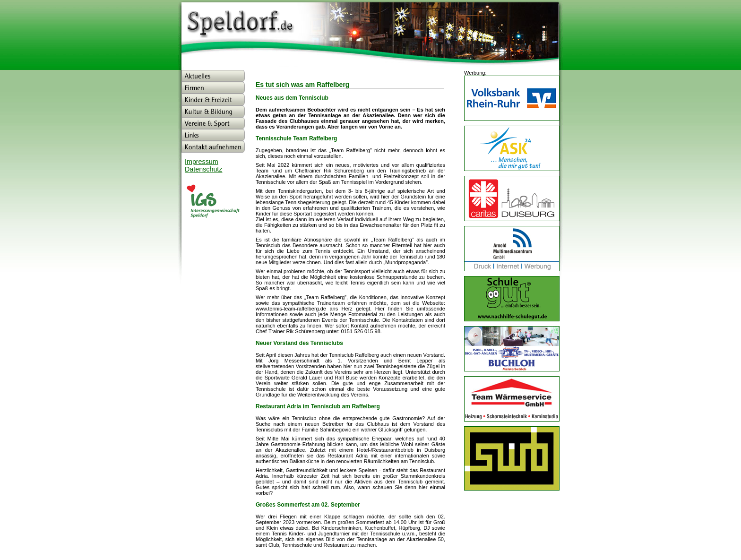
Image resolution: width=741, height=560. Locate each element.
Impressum (202, 162)
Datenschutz (203, 169)
